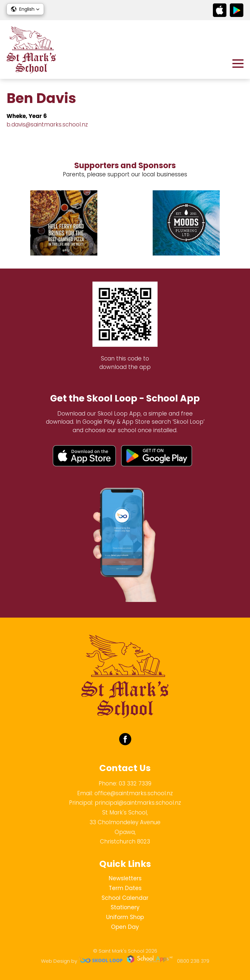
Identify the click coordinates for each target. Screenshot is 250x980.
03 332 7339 (135, 783)
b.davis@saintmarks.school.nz (47, 124)
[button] (25, 9)
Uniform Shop (125, 917)
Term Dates (125, 888)
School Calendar (125, 898)
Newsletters (125, 878)
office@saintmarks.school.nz (134, 793)
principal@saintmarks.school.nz (138, 803)
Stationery (125, 907)
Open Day (125, 927)
